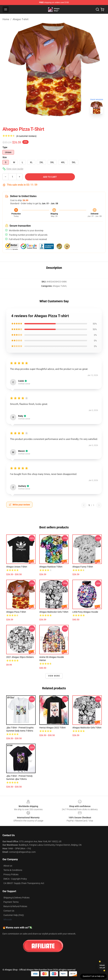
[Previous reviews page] (84, 505)
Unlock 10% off (102, 966)
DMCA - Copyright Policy (15, 879)
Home (6, 19)
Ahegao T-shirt (21, 19)
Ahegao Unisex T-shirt (17, 567)
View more (54, 676)
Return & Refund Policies (15, 906)
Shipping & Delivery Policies (16, 898)
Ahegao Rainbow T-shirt (51, 567)
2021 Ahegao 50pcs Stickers (20, 657)
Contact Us (9, 911)
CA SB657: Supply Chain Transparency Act (24, 883)
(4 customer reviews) (26, 136)
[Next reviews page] (99, 505)
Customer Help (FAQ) (14, 915)
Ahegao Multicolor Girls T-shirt (54, 612)
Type (5, 147)
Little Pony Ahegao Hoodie (85, 612)
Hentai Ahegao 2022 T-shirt (53, 728)
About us (8, 866)
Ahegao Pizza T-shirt (16, 612)
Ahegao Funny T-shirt (83, 567)
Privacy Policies (11, 874)
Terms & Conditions (13, 870)
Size (5, 157)
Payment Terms (11, 902)
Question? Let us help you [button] (93, 976)
